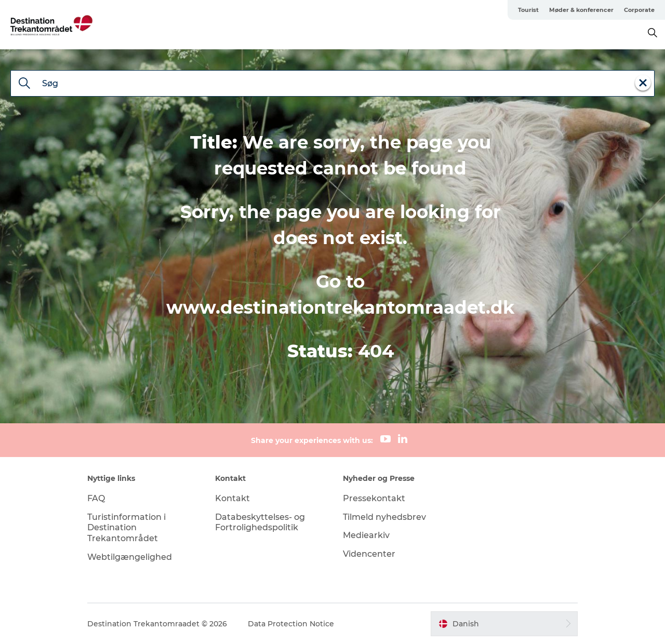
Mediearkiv (366, 535)
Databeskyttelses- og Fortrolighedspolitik (260, 522)
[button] (504, 624)
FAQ (96, 498)
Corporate (639, 10)
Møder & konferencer (581, 10)
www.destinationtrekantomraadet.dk (340, 307)
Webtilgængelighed (130, 557)
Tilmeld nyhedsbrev (384, 517)
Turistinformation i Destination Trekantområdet (127, 528)
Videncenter (369, 554)
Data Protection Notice (291, 624)
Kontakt (232, 498)
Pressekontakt (374, 498)
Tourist (528, 10)
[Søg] (24, 84)
